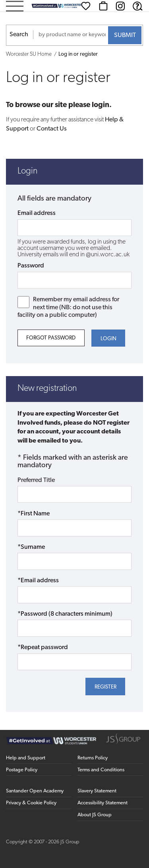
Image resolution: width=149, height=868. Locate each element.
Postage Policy (22, 770)
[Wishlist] (86, 6)
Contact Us (52, 129)
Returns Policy (93, 758)
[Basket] (103, 6)
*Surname (31, 547)
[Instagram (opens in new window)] (120, 6)
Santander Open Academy (35, 791)
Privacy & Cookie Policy (31, 803)
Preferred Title (36, 480)
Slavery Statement (97, 791)
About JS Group (95, 815)
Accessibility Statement (103, 803)
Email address (37, 213)
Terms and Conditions (101, 770)
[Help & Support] (137, 6)
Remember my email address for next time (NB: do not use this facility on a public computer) (69, 307)
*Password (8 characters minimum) (65, 614)
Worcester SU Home (29, 54)
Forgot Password (51, 338)
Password (31, 266)
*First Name (34, 514)
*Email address (38, 581)
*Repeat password (43, 648)
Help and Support (26, 758)
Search (19, 35)
